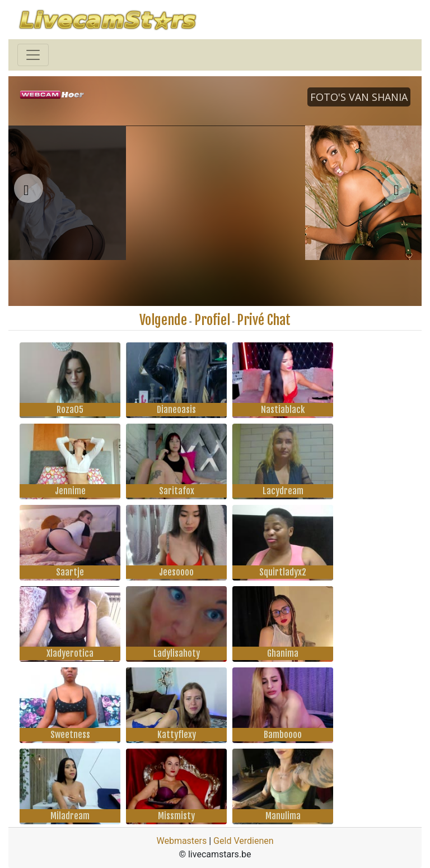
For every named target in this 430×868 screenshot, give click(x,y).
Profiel (212, 320)
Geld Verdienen (243, 841)
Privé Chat (264, 320)
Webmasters (181, 841)
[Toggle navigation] (33, 55)
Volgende (163, 320)
